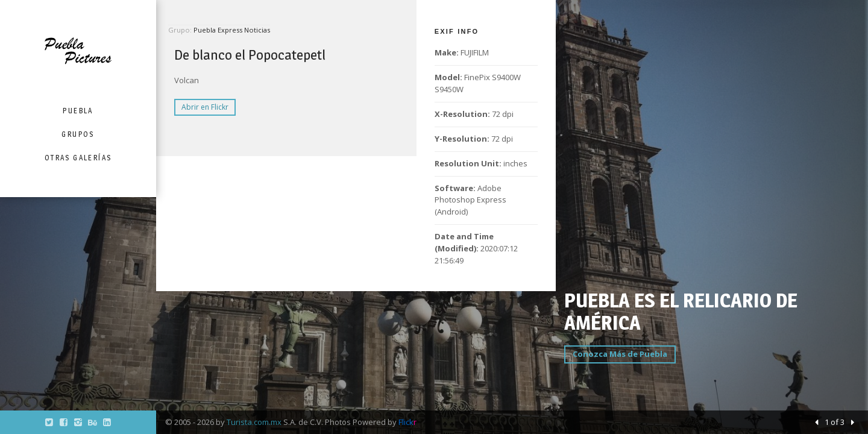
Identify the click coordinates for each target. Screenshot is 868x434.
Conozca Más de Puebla (620, 354)
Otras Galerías (78, 158)
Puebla (78, 111)
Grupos (78, 134)
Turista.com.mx (254, 422)
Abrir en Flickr (205, 107)
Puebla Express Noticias (232, 30)
